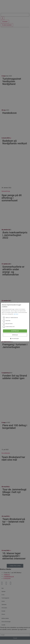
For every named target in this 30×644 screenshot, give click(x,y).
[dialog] (15, 322)
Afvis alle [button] (15, 335)
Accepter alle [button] (15, 331)
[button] (15, 339)
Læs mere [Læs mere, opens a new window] (16, 314)
